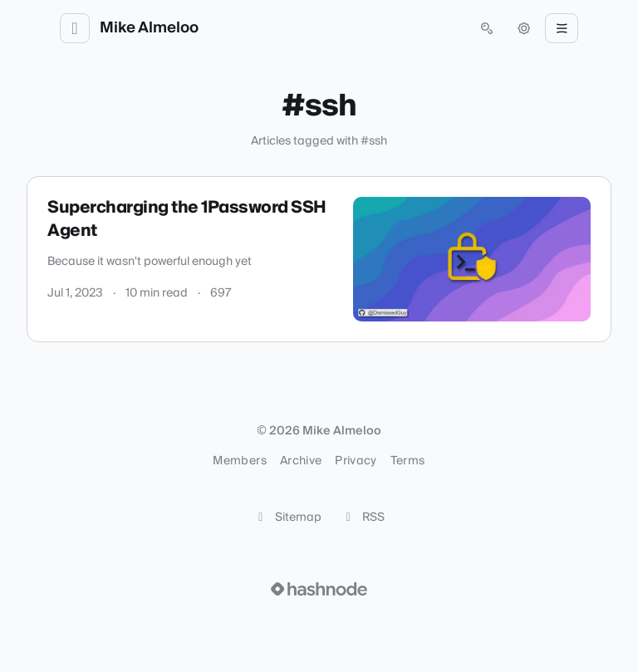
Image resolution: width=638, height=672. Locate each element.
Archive (301, 461)
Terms (408, 461)
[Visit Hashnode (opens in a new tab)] (319, 589)
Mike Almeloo (149, 28)
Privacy (356, 461)
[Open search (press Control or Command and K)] (487, 28)
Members (239, 461)
